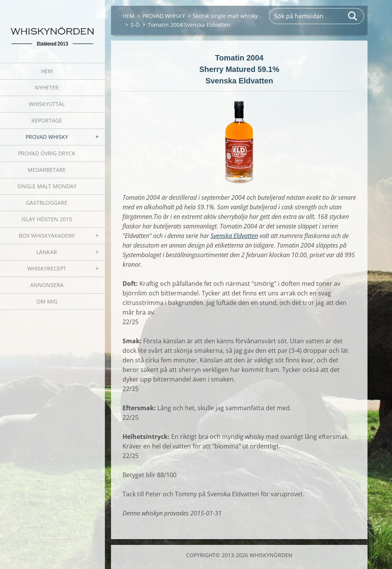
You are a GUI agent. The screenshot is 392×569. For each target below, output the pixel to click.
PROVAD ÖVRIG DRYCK (47, 153)
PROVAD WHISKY (47, 137)
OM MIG (47, 301)
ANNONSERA (47, 285)
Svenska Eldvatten (234, 236)
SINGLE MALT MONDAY (47, 186)
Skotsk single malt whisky (225, 16)
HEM (47, 71)
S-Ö (135, 25)
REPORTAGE (47, 120)
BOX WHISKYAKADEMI (47, 236)
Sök (353, 16)
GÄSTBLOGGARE (47, 203)
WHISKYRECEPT (47, 268)
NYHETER (47, 87)
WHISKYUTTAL (47, 104)
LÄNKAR (47, 252)
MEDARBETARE (47, 170)
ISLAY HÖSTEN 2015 (47, 219)
